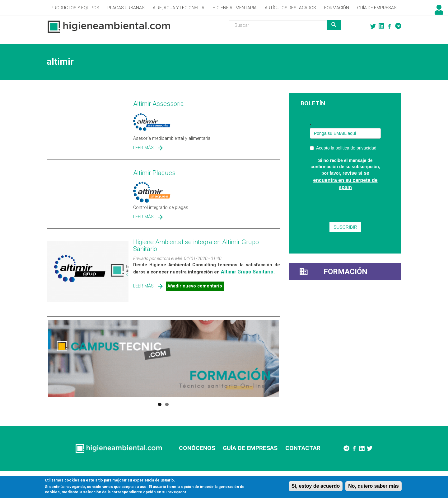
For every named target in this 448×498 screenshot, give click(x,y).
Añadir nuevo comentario (195, 286)
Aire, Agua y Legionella (179, 8)
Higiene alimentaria (235, 8)
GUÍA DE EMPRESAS (250, 448)
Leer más (143, 148)
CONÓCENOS (197, 448)
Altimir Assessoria (159, 104)
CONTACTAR (303, 448)
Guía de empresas (377, 8)
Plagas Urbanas (126, 8)
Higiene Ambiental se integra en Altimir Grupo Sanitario (196, 245)
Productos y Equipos (75, 8)
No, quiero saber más (373, 486)
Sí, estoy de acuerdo (316, 486)
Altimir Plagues (154, 173)
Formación (337, 8)
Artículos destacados (290, 8)
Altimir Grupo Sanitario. (248, 272)
